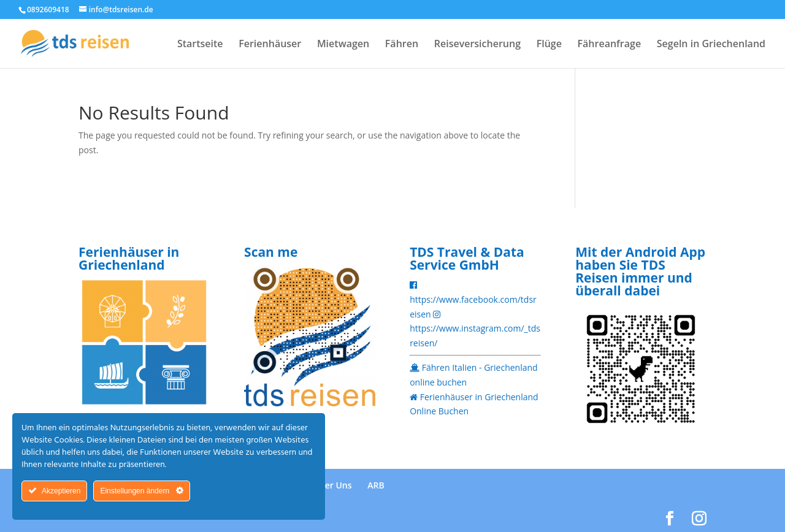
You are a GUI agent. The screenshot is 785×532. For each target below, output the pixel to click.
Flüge (549, 45)
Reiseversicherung (477, 45)
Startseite (200, 45)
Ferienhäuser (270, 45)
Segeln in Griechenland (711, 45)
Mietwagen (343, 45)
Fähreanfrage (610, 45)
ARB (376, 485)
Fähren (402, 45)
